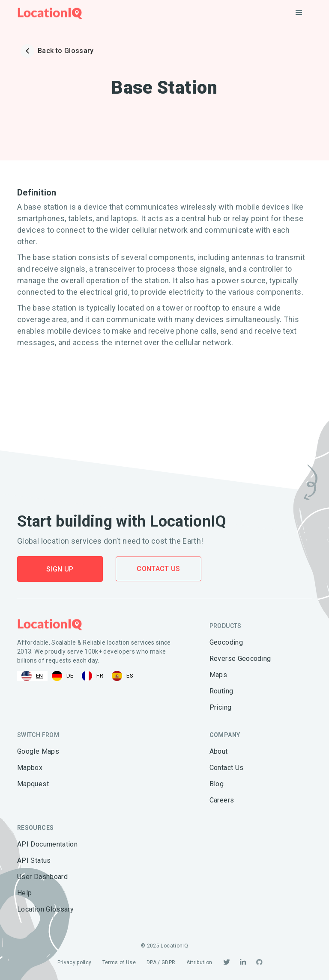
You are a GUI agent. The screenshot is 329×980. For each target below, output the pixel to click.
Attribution (199, 962)
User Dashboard (42, 877)
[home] (50, 13)
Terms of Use (119, 962)
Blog (217, 784)
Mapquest (33, 784)
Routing (221, 691)
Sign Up (60, 569)
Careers (222, 800)
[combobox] (32, 676)
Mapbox (30, 768)
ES (123, 676)
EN (32, 676)
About (219, 751)
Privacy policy (75, 962)
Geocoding (226, 642)
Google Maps (38, 751)
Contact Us (159, 569)
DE (63, 676)
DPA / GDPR (161, 962)
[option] (63, 676)
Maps (218, 675)
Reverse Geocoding (240, 659)
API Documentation (47, 844)
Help (24, 893)
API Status (34, 860)
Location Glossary (45, 909)
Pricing (221, 707)
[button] (299, 13)
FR (93, 676)
